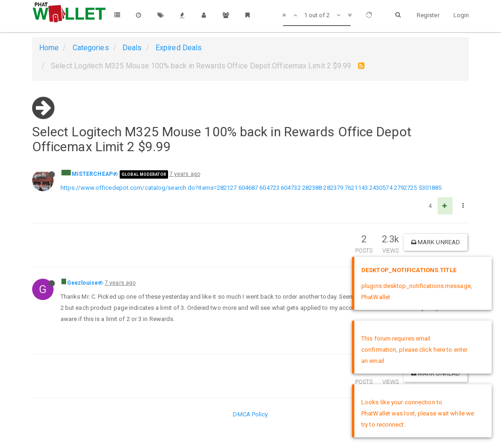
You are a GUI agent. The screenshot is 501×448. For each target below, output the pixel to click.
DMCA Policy (250, 414)
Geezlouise (82, 283)
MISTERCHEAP (92, 174)
